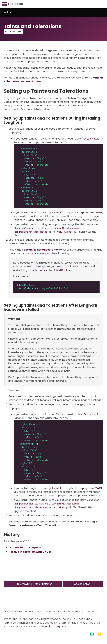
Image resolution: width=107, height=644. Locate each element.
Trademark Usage (48, 626)
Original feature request (25, 547)
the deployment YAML (88, 213)
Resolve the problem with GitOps (30, 552)
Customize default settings (40, 250)
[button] (103, 4)
